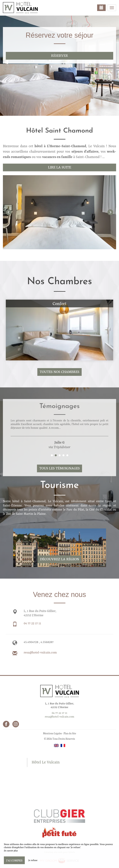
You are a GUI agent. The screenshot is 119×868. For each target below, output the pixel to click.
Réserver (59, 55)
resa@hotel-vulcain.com (40, 653)
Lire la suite (59, 167)
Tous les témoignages (59, 468)
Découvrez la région (59, 559)
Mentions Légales (52, 733)
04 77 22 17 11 (33, 624)
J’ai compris (14, 860)
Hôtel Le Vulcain (46, 762)
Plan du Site (70, 733)
